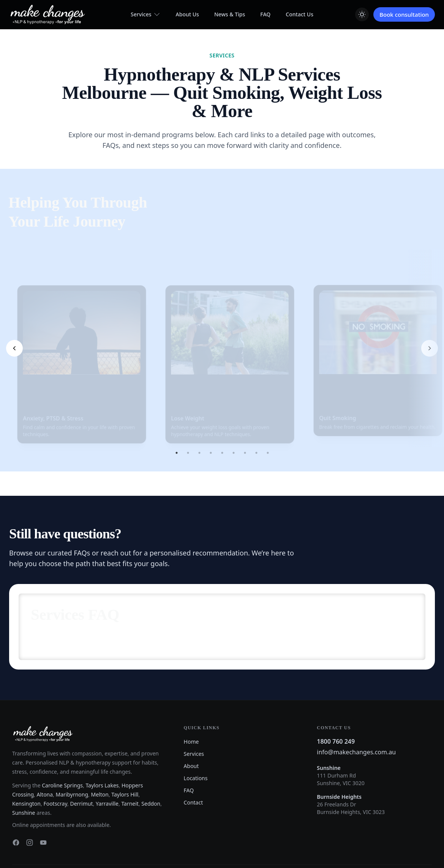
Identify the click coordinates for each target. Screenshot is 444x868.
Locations (196, 735)
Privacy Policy (417, 838)
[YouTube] (43, 800)
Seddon (151, 761)
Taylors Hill (125, 752)
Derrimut (81, 761)
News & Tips (230, 14)
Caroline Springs (62, 743)
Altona (45, 752)
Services (146, 14)
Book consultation (404, 14)
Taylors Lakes (102, 743)
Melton (100, 752)
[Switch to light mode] (362, 14)
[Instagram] (30, 800)
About (191, 723)
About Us (187, 14)
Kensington (26, 761)
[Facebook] (16, 800)
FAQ (265, 14)
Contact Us (299, 14)
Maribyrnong (72, 752)
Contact (194, 760)
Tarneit (130, 761)
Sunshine (24, 770)
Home (191, 699)
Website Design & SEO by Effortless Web (55, 840)
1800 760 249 (336, 699)
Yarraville (107, 761)
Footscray (55, 761)
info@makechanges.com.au (356, 709)
